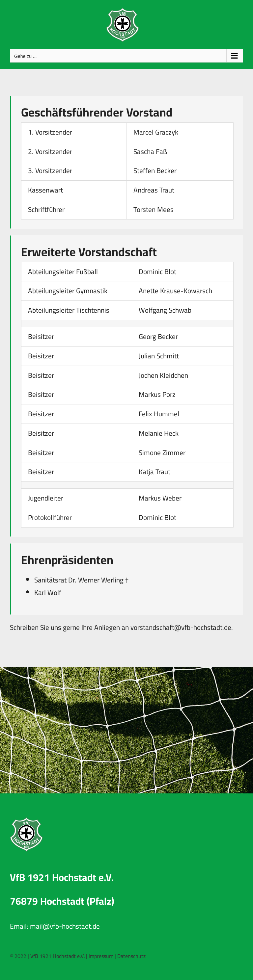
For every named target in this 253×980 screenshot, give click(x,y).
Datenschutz (131, 956)
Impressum (101, 956)
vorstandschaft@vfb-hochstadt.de (181, 627)
